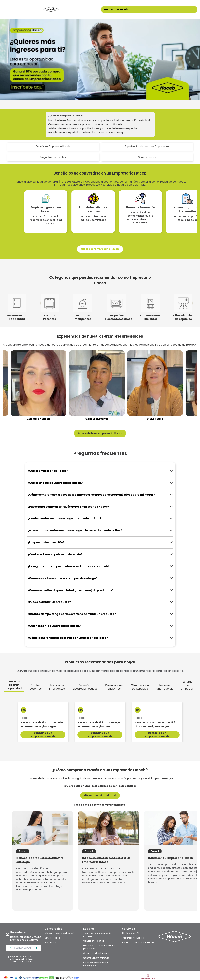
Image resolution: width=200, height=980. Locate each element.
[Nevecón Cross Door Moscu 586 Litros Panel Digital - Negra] (157, 716)
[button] (100, 249)
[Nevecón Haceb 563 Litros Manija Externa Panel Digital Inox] (100, 716)
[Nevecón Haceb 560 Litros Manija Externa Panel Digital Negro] (43, 716)
